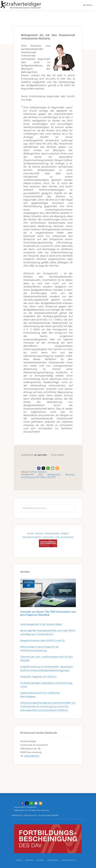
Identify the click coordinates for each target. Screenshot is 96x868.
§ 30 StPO (51, 477)
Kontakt (30, 533)
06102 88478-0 (32, 756)
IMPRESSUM (17, 815)
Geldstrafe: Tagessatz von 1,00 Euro (38, 677)
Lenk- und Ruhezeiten (64, 537)
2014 (41, 474)
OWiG (34, 472)
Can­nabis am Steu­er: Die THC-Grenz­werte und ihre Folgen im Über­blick (48, 613)
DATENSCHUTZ (30, 815)
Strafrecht (42, 472)
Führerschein (48, 537)
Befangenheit (54, 474)
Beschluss (70, 474)
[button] (39, 468)
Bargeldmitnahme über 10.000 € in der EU (43, 641)
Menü (89, 5)
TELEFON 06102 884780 (48, 815)
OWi (37, 477)
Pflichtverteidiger (52, 533)
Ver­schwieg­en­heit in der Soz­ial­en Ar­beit (41, 624)
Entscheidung (28, 477)
